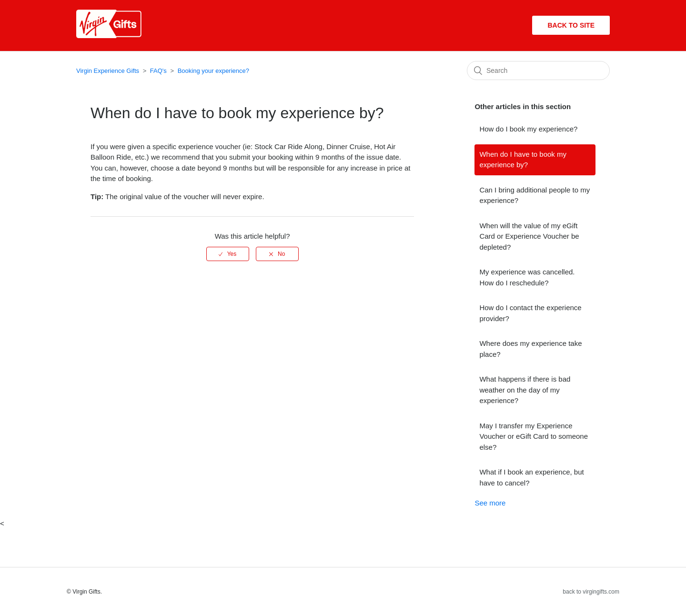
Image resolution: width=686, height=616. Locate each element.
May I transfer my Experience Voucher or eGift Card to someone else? (534, 436)
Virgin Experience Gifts (108, 71)
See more (490, 503)
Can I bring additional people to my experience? (535, 195)
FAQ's (158, 71)
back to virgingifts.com (591, 592)
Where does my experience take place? (530, 349)
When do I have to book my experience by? (523, 160)
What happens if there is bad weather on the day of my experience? (525, 390)
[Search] (538, 71)
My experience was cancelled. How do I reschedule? (527, 277)
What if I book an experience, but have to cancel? (531, 477)
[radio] (228, 254)
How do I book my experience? (528, 129)
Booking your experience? (213, 71)
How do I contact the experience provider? (530, 313)
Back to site (571, 25)
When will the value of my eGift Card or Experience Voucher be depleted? (529, 236)
